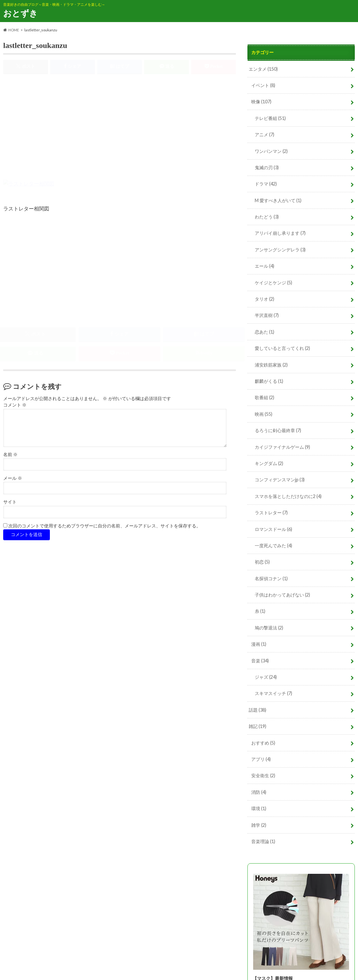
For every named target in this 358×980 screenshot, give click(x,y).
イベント (263, 85)
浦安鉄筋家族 (271, 365)
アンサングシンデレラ (280, 250)
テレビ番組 (270, 118)
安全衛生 (263, 775)
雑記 (257, 726)
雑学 (259, 825)
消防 (259, 792)
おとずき (20, 13)
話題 (257, 710)
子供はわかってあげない (282, 595)
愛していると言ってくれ (282, 348)
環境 (259, 808)
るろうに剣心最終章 (278, 430)
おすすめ (263, 743)
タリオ (265, 299)
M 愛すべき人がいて (278, 200)
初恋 (262, 562)
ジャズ (266, 677)
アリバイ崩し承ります (280, 233)
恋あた (265, 332)
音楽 (260, 661)
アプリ (261, 759)
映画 (264, 414)
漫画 (259, 644)
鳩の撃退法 (269, 628)
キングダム (269, 463)
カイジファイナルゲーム (282, 447)
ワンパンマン (271, 151)
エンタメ (263, 69)
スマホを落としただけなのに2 (288, 496)
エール (265, 266)
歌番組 (265, 397)
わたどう (267, 217)
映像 (261, 102)
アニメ (265, 134)
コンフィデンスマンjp (280, 480)
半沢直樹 (267, 315)
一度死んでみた (273, 545)
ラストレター (271, 513)
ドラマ (266, 184)
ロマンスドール (273, 529)
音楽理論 (263, 841)
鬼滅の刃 (267, 167)
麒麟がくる (269, 381)
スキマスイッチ (273, 693)
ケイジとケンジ (273, 283)
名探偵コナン (271, 578)
